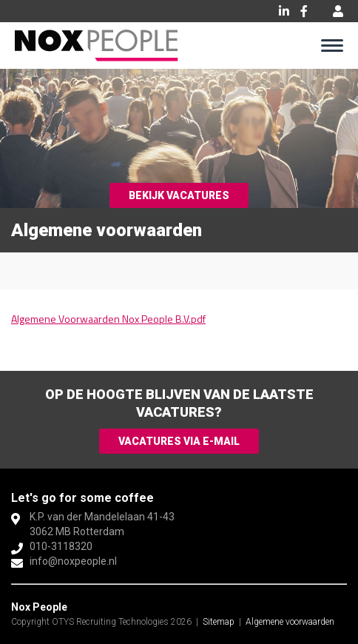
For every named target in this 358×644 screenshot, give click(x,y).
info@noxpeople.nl (73, 561)
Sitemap (219, 622)
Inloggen (338, 11)
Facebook (304, 11)
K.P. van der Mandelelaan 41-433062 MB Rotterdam (102, 524)
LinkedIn (284, 11)
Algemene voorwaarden (290, 622)
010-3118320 (61, 546)
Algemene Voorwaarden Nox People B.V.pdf (108, 319)
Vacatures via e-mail (179, 441)
